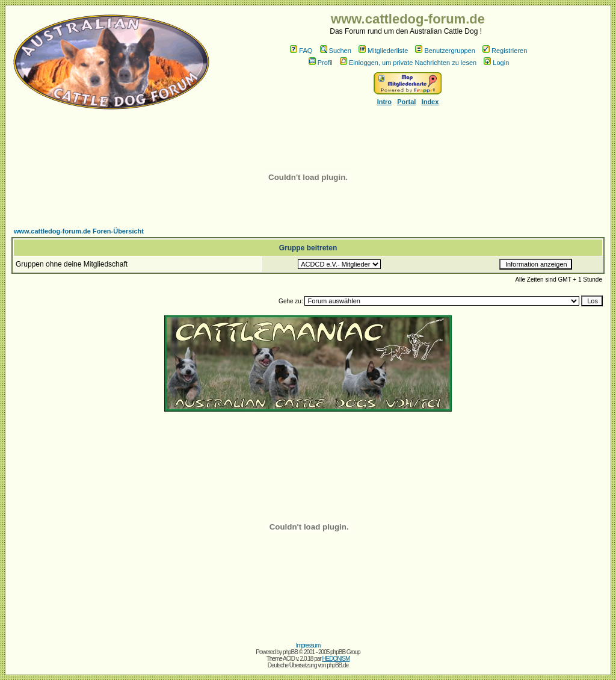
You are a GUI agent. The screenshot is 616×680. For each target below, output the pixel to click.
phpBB (290, 652)
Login (496, 63)
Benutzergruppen (445, 51)
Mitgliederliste (383, 51)
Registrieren (505, 51)
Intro (384, 102)
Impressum (308, 645)
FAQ (301, 51)
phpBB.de (337, 665)
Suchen (336, 51)
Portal (406, 102)
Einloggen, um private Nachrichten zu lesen (408, 63)
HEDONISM (336, 659)
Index (430, 102)
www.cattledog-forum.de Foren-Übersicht (79, 231)
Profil (321, 63)
